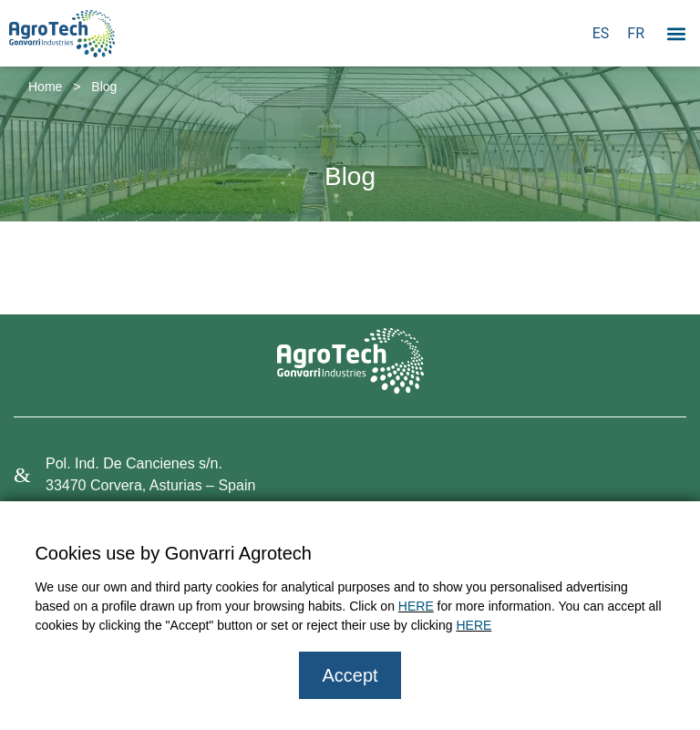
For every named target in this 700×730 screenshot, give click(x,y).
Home (45, 87)
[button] (676, 33)
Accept (350, 675)
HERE (416, 606)
